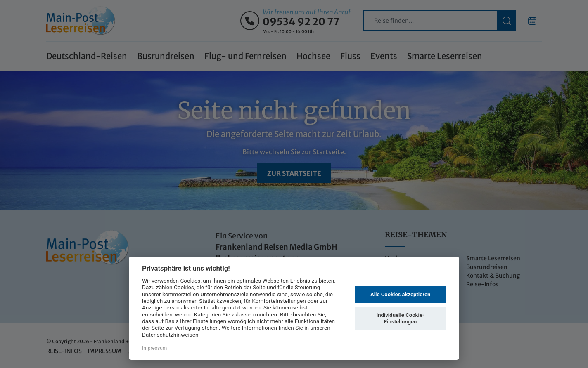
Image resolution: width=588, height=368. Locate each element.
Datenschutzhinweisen (170, 335)
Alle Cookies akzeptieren (400, 294)
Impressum (154, 348)
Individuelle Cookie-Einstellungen (400, 318)
